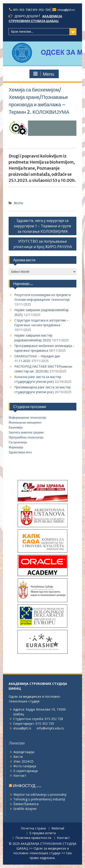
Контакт (20, 776)
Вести (18, 203)
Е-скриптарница (25, 771)
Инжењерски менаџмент (25, 423)
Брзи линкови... (22, 32)
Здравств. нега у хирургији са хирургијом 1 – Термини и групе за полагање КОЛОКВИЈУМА (42, 226)
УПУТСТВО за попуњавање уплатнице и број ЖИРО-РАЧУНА (43, 244)
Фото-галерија (25, 766)
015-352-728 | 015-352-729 (32, 10)
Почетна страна (33, 828)
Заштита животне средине (26, 432)
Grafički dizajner (25, 809)
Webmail (58, 828)
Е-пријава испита (43, 833)
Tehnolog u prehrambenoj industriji (39, 799)
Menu (44, 74)
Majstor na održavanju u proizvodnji (40, 794)
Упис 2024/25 (23, 761)
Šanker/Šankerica (26, 804)
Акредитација (24, 752)
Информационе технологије (27, 418)
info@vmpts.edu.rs (50, 728)
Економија (16, 427)
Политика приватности (33, 838)
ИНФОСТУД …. (27, 786)
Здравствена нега (20, 452)
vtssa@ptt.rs (66, 10)
